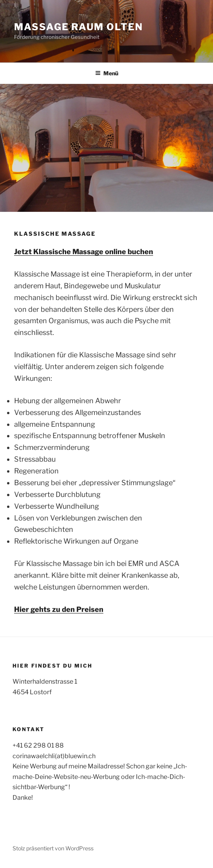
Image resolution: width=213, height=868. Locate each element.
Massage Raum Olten (79, 27)
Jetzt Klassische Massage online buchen (84, 252)
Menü (107, 73)
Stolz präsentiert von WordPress (53, 848)
